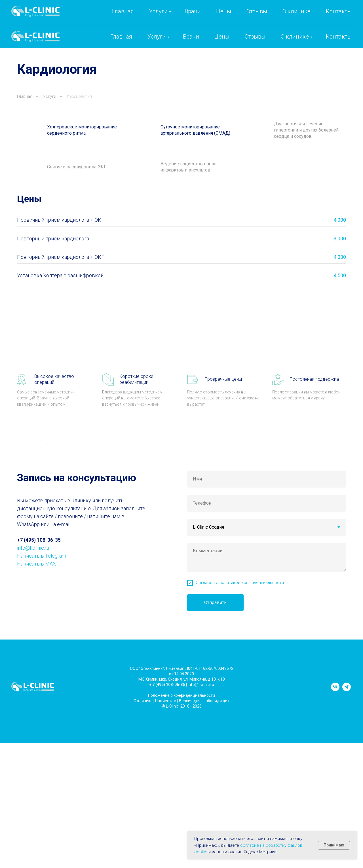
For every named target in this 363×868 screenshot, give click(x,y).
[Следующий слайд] (318, 515)
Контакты (339, 37)
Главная (121, 37)
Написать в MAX (36, 705)
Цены (222, 37)
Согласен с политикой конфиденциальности (240, 724)
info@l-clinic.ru (302, 17)
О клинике (295, 37)
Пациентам (166, 842)
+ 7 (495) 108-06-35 (167, 826)
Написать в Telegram (42, 697)
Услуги (157, 37)
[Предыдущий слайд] (45, 515)
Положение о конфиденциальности (181, 837)
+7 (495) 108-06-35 (246, 17)
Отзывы (255, 37)
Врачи (191, 37)
